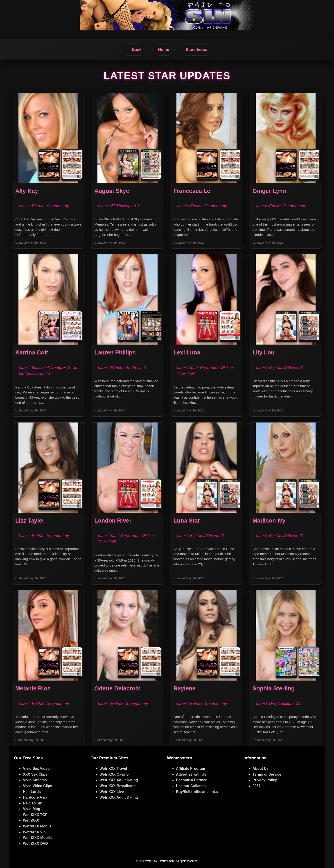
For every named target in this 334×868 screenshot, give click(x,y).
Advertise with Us (191, 774)
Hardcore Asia (35, 797)
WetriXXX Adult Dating (119, 780)
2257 (257, 786)
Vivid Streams (35, 780)
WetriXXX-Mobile (37, 838)
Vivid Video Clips (37, 786)
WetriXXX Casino (114, 774)
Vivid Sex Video (36, 769)
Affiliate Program (191, 769)
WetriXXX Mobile (37, 826)
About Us (261, 769)
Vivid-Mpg (32, 809)
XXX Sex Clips (35, 774)
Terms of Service (267, 774)
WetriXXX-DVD (35, 844)
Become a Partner (191, 780)
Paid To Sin (33, 803)
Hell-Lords (32, 792)
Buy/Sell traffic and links (197, 792)
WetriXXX (31, 820)
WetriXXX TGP (35, 815)
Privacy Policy (265, 780)
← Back (134, 50)
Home (164, 50)
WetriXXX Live (112, 792)
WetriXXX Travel (113, 769)
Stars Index (196, 50)
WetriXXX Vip (34, 832)
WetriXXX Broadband (118, 786)
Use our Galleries (191, 786)
